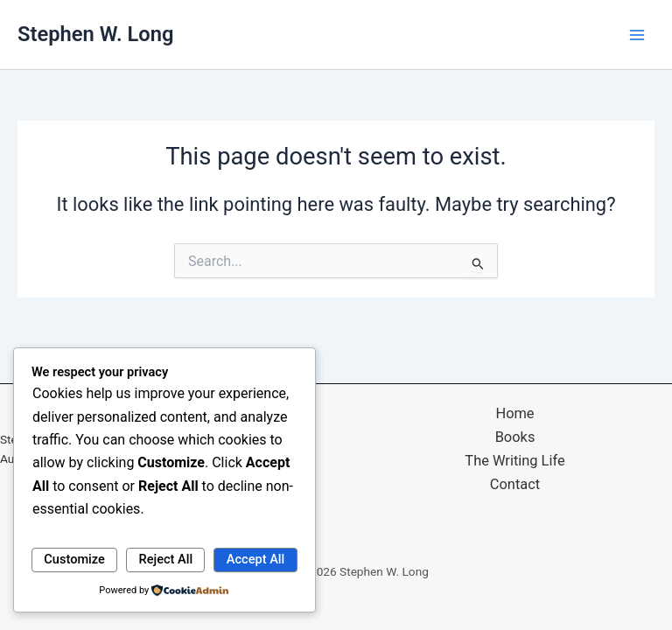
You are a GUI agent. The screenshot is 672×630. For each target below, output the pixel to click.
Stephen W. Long (95, 34)
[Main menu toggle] (637, 34)
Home (514, 413)
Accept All (255, 559)
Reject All (166, 559)
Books (515, 437)
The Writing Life (514, 461)
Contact (515, 484)
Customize (74, 559)
